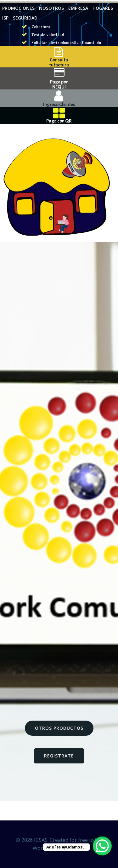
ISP (5, 18)
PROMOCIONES (18, 8)
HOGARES (103, 8)
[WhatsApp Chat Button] (102, 846)
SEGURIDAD (25, 18)
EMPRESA (78, 8)
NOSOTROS (51, 8)
